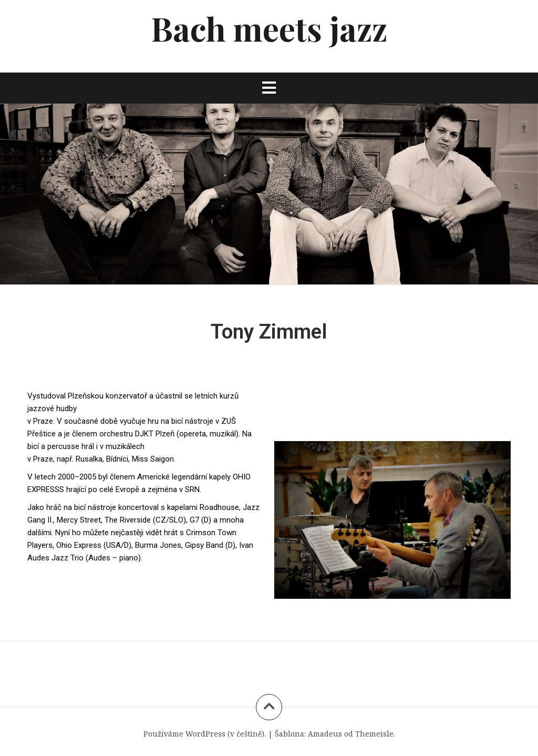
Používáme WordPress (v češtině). (205, 734)
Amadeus (325, 734)
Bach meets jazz (269, 28)
